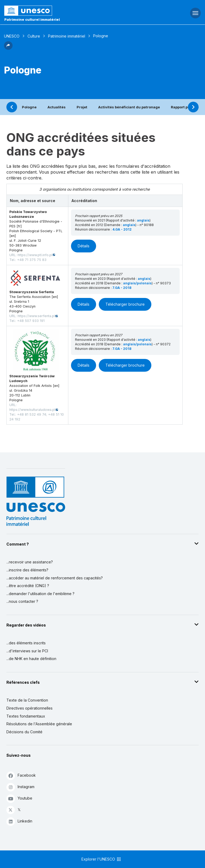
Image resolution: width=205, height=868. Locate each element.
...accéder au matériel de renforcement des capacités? (55, 578)
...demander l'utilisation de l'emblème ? (40, 594)
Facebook (21, 775)
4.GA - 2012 (122, 229)
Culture (34, 36)
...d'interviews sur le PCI (27, 651)
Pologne (29, 107)
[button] (8, 48)
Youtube (19, 798)
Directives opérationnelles (29, 708)
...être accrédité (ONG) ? (28, 586)
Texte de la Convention (27, 700)
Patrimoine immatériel (67, 36)
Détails (84, 246)
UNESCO (12, 36)
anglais (143, 220)
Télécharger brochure (125, 304)
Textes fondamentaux (26, 716)
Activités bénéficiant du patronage (129, 107)
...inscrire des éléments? (27, 570)
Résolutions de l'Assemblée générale (39, 724)
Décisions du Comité (24, 732)
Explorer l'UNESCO (101, 859)
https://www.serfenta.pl (36, 316)
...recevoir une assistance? (30, 562)
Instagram (20, 787)
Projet (82, 107)
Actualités (57, 107)
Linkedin (19, 821)
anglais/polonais (137, 283)
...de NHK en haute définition (31, 659)
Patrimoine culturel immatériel (32, 19)
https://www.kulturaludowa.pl (32, 410)
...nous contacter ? (22, 601)
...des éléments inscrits (26, 643)
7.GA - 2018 (122, 288)
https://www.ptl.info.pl (35, 255)
